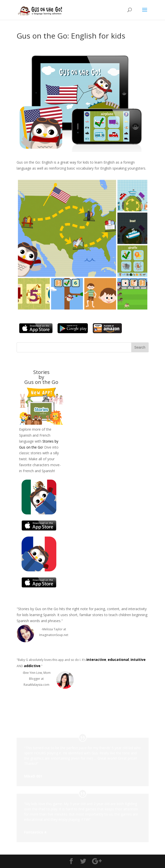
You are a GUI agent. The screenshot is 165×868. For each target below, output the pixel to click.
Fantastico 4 (35, 832)
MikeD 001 (33, 776)
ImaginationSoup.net (54, 635)
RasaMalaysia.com (36, 685)
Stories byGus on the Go (41, 377)
